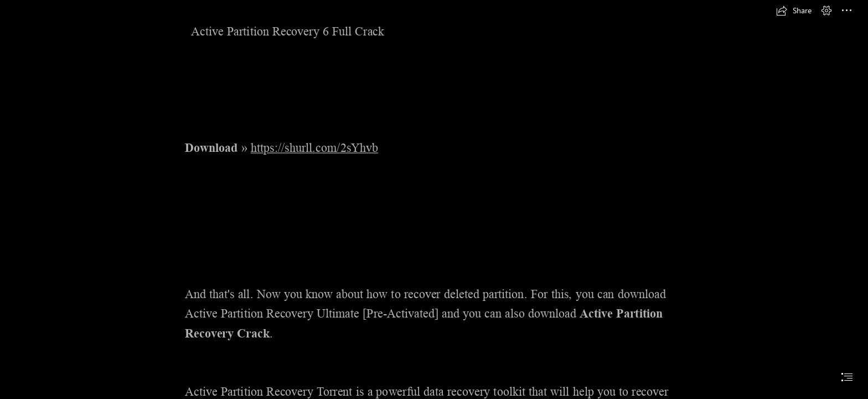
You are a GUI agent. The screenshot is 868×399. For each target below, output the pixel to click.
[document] (434, 199)
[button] (794, 11)
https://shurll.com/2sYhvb (314, 148)
